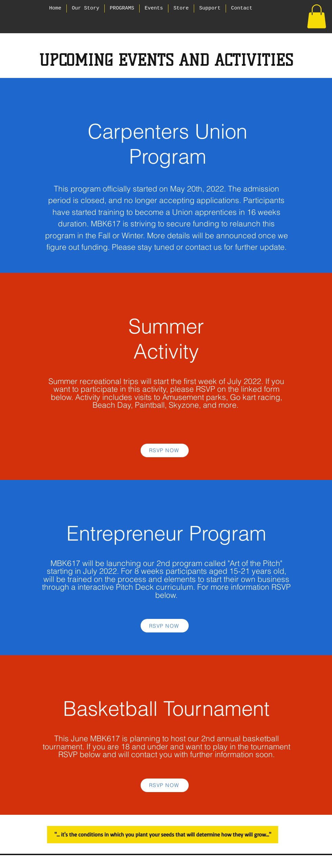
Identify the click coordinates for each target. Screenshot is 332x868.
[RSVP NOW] (165, 450)
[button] (317, 16)
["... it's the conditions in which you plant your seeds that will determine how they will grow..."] (163, 835)
